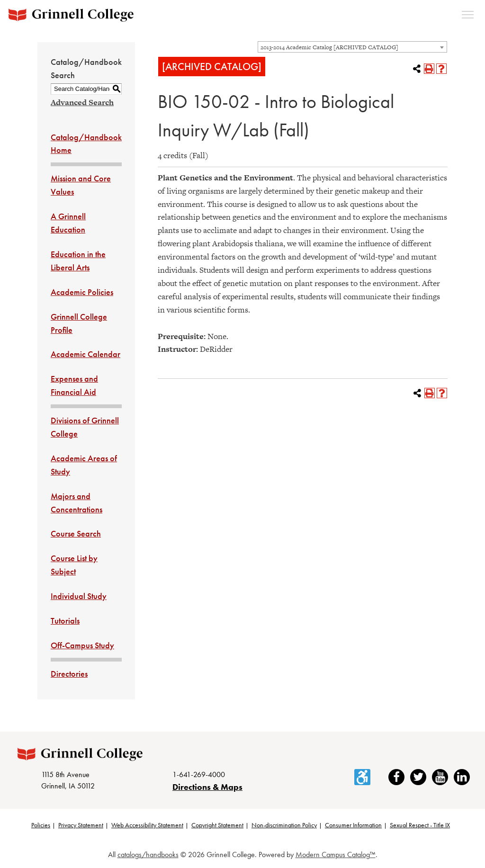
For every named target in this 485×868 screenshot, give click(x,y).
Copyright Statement (217, 825)
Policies (41, 825)
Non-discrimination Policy (284, 825)
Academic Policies (82, 292)
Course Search (76, 533)
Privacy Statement (81, 825)
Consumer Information (353, 825)
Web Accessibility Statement (147, 825)
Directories (69, 674)
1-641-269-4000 (199, 774)
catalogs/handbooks (148, 855)
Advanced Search (82, 102)
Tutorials (65, 621)
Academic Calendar (85, 354)
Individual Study (79, 596)
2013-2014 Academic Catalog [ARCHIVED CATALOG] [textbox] (329, 47)
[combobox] (352, 47)
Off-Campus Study (82, 645)
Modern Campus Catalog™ (336, 855)
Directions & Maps (207, 787)
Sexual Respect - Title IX (420, 825)
